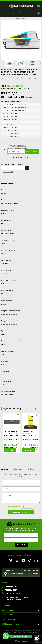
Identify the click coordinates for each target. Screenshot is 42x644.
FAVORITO (18, 415)
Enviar (21, 545)
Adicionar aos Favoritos (21, 158)
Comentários (21, 498)
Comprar (10, 450)
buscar (38, 13)
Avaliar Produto (32, 78)
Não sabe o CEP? (8, 172)
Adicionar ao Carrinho (18, 450)
